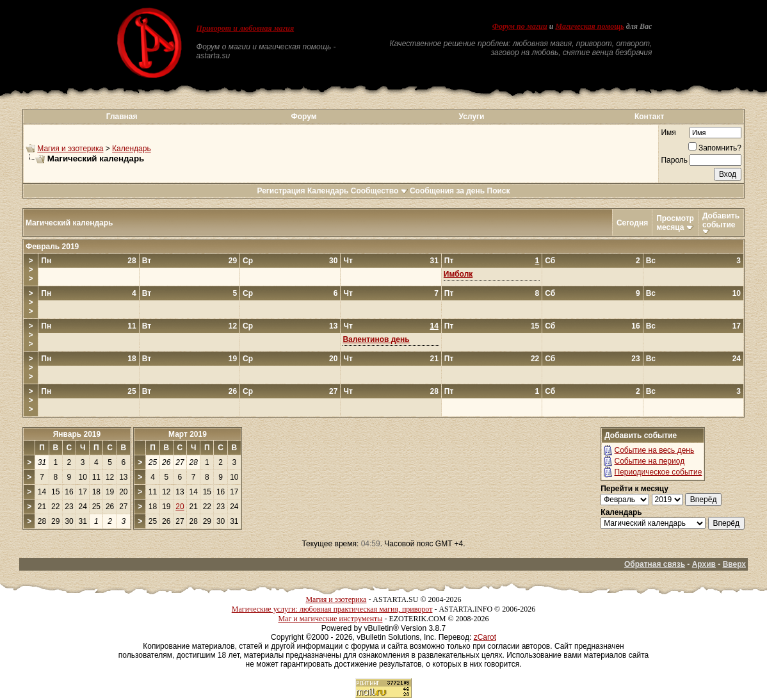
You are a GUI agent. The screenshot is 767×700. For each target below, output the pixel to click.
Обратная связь (655, 564)
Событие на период (650, 461)
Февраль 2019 (52, 247)
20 (180, 507)
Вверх (734, 564)
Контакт (649, 117)
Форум (303, 117)
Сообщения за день (447, 191)
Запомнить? (715, 148)
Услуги (472, 117)
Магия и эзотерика (70, 149)
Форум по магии (520, 26)
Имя (668, 133)
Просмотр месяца (675, 223)
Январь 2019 (77, 434)
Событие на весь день (655, 450)
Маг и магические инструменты (330, 619)
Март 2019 (188, 434)
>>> (31, 270)
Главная (122, 117)
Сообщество (379, 191)
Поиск (499, 191)
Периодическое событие (658, 472)
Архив (704, 564)
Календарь (132, 149)
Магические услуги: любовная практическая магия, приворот (332, 609)
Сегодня (632, 223)
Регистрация (281, 191)
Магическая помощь (589, 26)
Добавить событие (721, 220)
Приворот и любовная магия (246, 28)
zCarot (485, 637)
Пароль (674, 160)
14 (434, 326)
